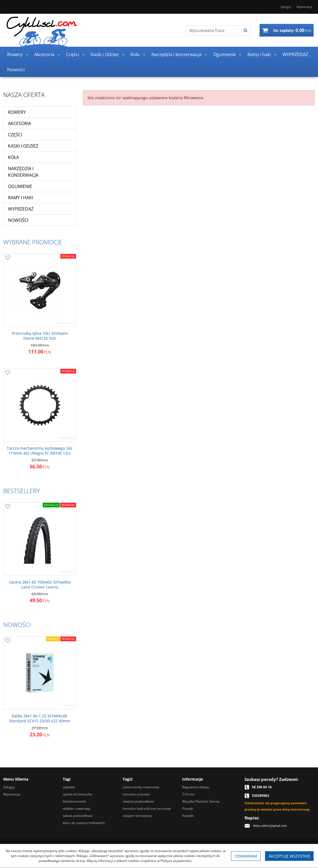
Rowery (15, 54)
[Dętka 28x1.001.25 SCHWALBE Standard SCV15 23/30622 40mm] (40, 718)
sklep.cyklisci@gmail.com (270, 826)
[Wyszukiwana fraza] (214, 30)
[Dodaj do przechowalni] (8, 258)
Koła (135, 54)
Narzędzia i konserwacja (176, 54)
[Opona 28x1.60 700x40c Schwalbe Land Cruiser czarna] (40, 585)
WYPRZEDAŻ (295, 54)
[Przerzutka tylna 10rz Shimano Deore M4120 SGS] (40, 336)
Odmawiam (246, 856)
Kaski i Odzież (105, 54)
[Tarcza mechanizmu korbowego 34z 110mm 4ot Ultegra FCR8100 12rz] (40, 451)
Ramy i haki (259, 54)
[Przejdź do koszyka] (292, 30)
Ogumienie (224, 54)
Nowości (16, 70)
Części (73, 54)
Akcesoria (44, 54)
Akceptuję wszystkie (289, 856)
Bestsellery (22, 491)
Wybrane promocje (33, 242)
